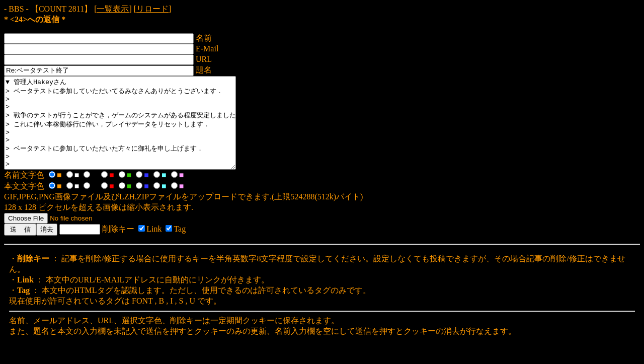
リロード (152, 9)
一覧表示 (113, 9)
